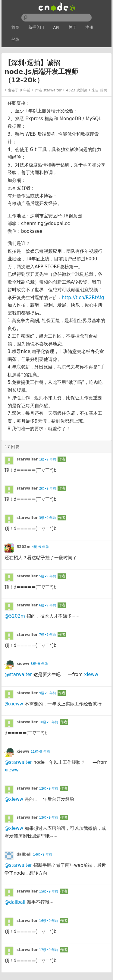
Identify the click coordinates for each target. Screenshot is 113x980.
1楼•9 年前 (47, 459)
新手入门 (36, 27)
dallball (24, 854)
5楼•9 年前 (47, 576)
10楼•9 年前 (49, 722)
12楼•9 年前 (49, 789)
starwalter (53, 90)
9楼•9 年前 (47, 693)
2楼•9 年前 (47, 488)
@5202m (15, 616)
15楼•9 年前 (49, 891)
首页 (15, 27)
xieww (23, 664)
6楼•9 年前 (47, 605)
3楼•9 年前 (47, 518)
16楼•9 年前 (49, 921)
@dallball (15, 902)
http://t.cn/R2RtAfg (83, 298)
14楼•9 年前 (42, 855)
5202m (24, 547)
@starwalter (18, 675)
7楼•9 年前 (47, 635)
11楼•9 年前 (40, 752)
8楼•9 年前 (39, 664)
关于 (72, 27)
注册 (89, 27)
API (56, 27)
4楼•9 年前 (40, 547)
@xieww (14, 704)
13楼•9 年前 (49, 818)
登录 (15, 40)
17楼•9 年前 (49, 950)
